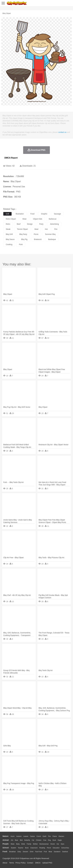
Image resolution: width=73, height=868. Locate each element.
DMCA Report (11, 158)
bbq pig (24, 239)
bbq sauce (10, 239)
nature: (6, 836)
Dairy (19, 852)
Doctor (53, 844)
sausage (57, 214)
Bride (23, 844)
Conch (39, 836)
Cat (33, 840)
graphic (44, 214)
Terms (12, 863)
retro (8, 224)
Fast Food (39, 852)
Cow (45, 840)
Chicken (39, 840)
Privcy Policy (21, 863)
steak (8, 229)
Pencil (49, 848)
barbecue (53, 219)
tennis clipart (22, 229)
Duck (54, 840)
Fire (49, 836)
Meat (50, 852)
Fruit (45, 852)
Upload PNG (47, 863)
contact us (62, 132)
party (41, 224)
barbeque (52, 239)
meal (36, 229)
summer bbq (50, 234)
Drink (32, 852)
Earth (45, 836)
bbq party (23, 234)
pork (21, 244)
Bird (21, 840)
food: (5, 852)
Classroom (34, 848)
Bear (16, 840)
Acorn (13, 836)
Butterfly (27, 840)
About (5, 863)
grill (7, 214)
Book (27, 848)
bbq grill (9, 234)
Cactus (32, 836)
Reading (42, 848)
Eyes (63, 844)
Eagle (60, 840)
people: (6, 844)
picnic (36, 234)
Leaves (26, 836)
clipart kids (38, 219)
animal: (6, 840)
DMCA (38, 863)
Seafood (65, 852)
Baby (18, 844)
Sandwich (57, 852)
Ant (12, 840)
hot (46, 229)
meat (24, 219)
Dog (49, 840)
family (29, 844)
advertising (54, 224)
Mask (13, 844)
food (32, 214)
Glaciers (61, 836)
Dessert (25, 852)
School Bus (65, 848)
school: (6, 848)
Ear (58, 844)
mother (35, 844)
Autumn (19, 836)
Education (56, 848)
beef (19, 224)
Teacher (21, 848)
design (30, 224)
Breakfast (13, 852)
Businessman (44, 844)
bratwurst (38, 239)
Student (13, 848)
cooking (9, 244)
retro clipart (11, 219)
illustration (20, 214)
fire (56, 229)
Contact (30, 863)
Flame (55, 836)
